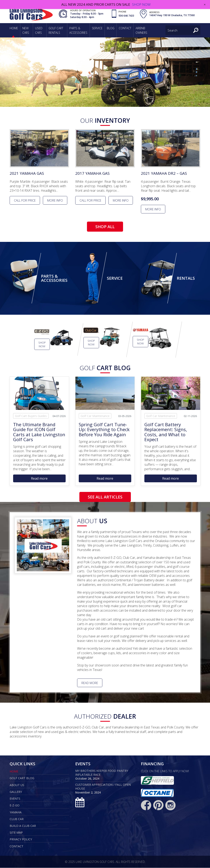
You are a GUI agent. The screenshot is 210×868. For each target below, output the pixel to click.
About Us (17, 785)
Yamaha (16, 812)
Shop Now (42, 345)
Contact (125, 28)
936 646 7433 (126, 16)
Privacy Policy (21, 839)
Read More (90, 683)
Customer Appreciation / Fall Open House (103, 787)
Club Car (17, 819)
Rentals (186, 278)
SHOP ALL (105, 227)
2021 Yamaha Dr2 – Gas (165, 173)
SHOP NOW (141, 4)
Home (14, 28)
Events (15, 799)
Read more (39, 479)
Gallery (16, 792)
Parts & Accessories (54, 278)
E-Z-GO (15, 805)
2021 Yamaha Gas (28, 173)
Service (97, 28)
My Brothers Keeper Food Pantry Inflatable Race (102, 773)
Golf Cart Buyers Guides (31, 416)
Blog (111, 28)
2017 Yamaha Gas (93, 173)
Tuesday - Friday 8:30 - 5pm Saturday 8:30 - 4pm (86, 15)
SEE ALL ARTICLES (105, 497)
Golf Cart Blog (22, 778)
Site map (16, 833)
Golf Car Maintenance (95, 416)
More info (55, 201)
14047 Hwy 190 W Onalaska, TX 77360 (171, 15)
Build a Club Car (23, 826)
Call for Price (25, 201)
